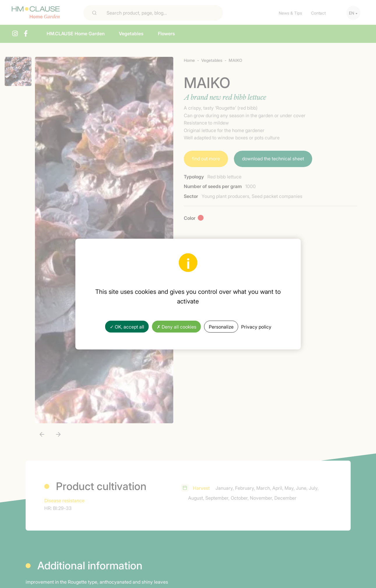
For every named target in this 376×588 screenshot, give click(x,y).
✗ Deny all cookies (176, 327)
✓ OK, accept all (127, 327)
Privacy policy (256, 327)
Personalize (221, 327)
